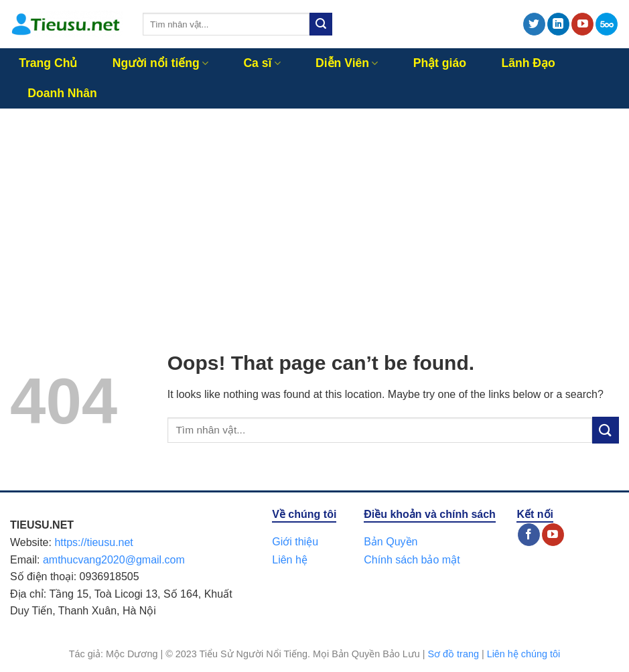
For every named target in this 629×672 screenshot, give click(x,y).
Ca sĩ (262, 63)
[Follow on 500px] (607, 24)
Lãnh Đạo (528, 63)
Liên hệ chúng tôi (524, 654)
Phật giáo (440, 63)
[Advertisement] (314, 209)
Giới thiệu (295, 542)
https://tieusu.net (93, 542)
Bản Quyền (391, 542)
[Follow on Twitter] (534, 24)
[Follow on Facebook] (529, 535)
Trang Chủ (48, 63)
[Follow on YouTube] (582, 24)
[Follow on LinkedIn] (558, 24)
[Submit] (321, 24)
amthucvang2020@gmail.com (114, 560)
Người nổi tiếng (160, 63)
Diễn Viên (347, 63)
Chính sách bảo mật (412, 560)
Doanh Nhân (62, 93)
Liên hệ (290, 560)
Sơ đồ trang (453, 654)
